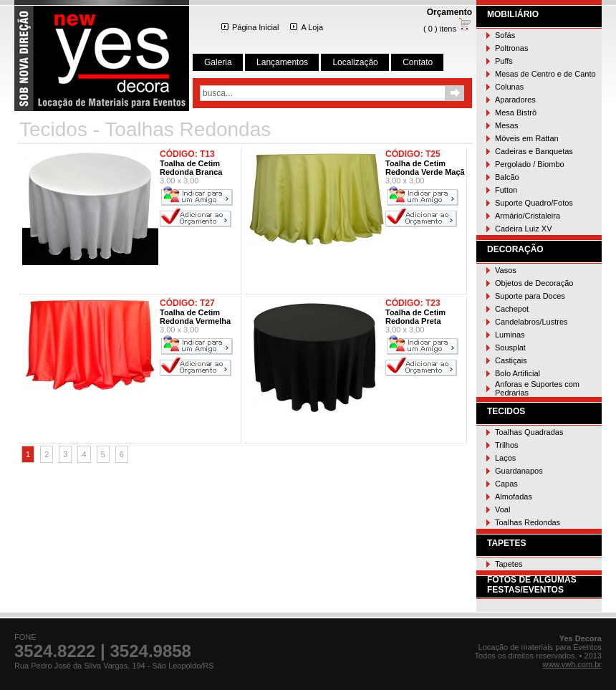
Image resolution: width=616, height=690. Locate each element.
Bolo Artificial (518, 373)
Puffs (504, 61)
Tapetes (509, 564)
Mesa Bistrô (516, 112)
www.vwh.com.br (572, 664)
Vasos (506, 270)
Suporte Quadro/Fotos (534, 203)
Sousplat (510, 348)
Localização (355, 62)
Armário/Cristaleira (528, 216)
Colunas (509, 87)
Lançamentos (282, 62)
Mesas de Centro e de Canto (545, 74)
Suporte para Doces (530, 296)
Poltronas (511, 48)
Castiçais (511, 360)
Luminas (510, 335)
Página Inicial (250, 27)
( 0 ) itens (448, 29)
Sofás (505, 35)
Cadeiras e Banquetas (534, 151)
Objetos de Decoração (534, 283)
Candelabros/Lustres (531, 322)
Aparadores (515, 100)
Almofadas (514, 497)
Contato (418, 62)
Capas (506, 484)
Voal (502, 509)
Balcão (507, 177)
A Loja (307, 27)
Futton (506, 190)
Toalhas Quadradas (529, 432)
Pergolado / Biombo (530, 164)
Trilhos (507, 445)
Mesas (506, 125)
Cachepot (512, 309)
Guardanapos (519, 471)
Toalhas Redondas (528, 522)
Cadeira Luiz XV (524, 229)
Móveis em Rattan (527, 138)
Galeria (218, 62)
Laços (505, 458)
